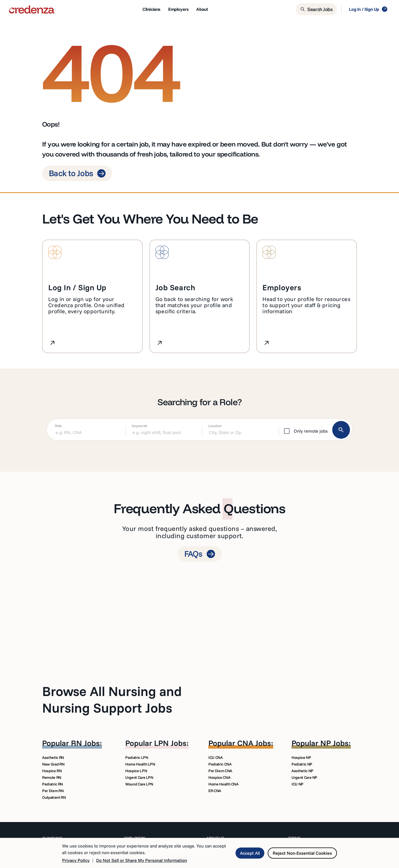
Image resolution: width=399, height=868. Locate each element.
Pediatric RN (53, 784)
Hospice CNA (219, 777)
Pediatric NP (302, 764)
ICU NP (297, 784)
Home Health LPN (140, 764)
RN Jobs (85, 743)
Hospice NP (301, 757)
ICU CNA (216, 757)
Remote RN (52, 777)
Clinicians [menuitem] (151, 9)
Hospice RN (52, 771)
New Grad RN (53, 764)
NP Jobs (334, 743)
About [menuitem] (202, 9)
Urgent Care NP (304, 777)
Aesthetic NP (302, 771)
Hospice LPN (136, 771)
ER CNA (215, 791)
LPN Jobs (170, 743)
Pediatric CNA (220, 764)
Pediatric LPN (137, 757)
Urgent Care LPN (139, 777)
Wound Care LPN (139, 784)
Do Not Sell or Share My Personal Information (142, 860)
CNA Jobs (254, 743)
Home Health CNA (223, 784)
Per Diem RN (53, 791)
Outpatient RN (54, 797)
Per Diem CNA (220, 771)
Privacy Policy (76, 860)
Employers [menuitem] (178, 9)
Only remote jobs (311, 431)
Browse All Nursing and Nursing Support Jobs (112, 699)
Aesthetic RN (53, 757)
